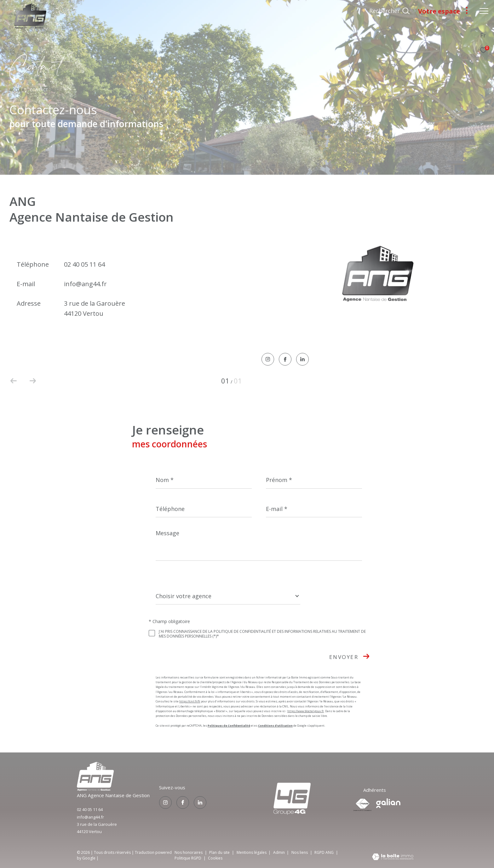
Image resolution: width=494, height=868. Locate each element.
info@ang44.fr (85, 284)
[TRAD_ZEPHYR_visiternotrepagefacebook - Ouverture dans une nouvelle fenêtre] (285, 360)
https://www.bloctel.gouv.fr (306, 711)
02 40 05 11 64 (84, 264)
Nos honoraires (189, 852)
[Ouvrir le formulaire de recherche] (389, 11)
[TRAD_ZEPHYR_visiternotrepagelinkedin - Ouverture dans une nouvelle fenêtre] (302, 360)
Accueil (17, 90)
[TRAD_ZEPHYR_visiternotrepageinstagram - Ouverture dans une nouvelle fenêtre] (268, 360)
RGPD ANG (325, 852)
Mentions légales (252, 852)
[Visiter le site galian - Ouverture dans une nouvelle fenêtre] (388, 803)
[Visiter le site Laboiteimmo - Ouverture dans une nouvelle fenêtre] (393, 857)
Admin (279, 852)
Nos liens (300, 852)
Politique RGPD (188, 858)
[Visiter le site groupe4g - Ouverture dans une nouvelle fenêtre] (95, 789)
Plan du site (220, 852)
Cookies (215, 858)
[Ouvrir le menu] (484, 11)
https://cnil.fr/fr (190, 701)
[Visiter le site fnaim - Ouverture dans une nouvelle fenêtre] (362, 805)
